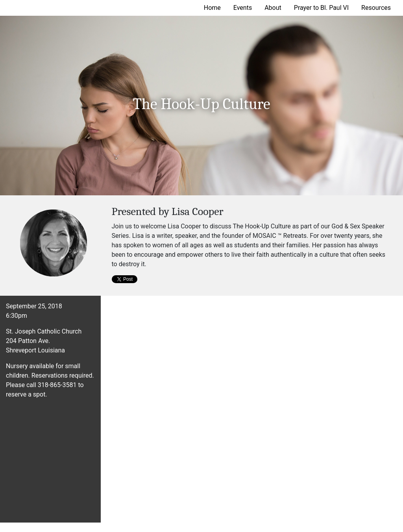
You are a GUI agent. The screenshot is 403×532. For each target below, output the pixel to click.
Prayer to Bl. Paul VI (321, 8)
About (273, 8)
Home (212, 8)
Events (243, 8)
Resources (376, 8)
